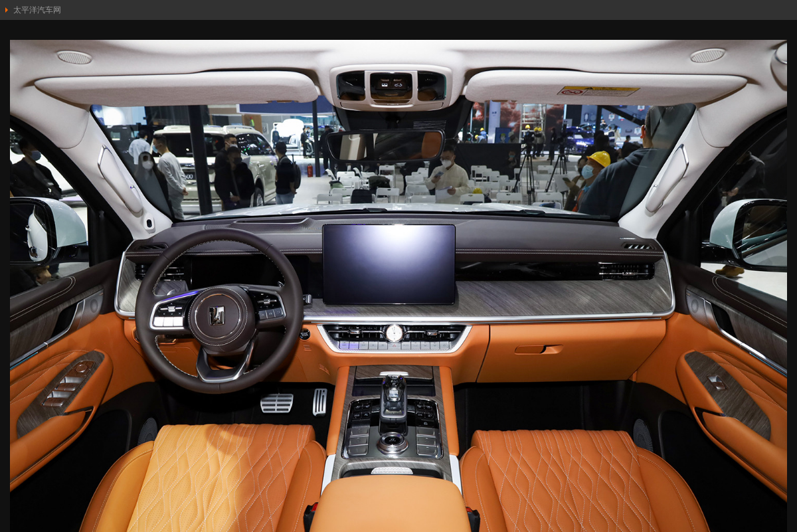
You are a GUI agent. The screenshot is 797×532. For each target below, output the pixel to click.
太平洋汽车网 (37, 10)
